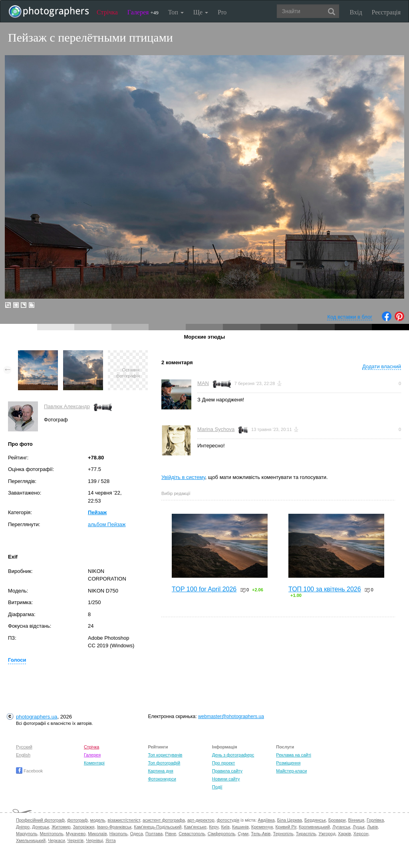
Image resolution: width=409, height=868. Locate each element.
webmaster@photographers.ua (231, 716)
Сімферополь (221, 834)
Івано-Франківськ (114, 827)
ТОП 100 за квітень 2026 (325, 589)
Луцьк (359, 827)
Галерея (143, 12)
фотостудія (228, 820)
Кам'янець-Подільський (158, 827)
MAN (203, 383)
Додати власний (382, 366)
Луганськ (341, 827)
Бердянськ (315, 820)
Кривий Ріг (286, 827)
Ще (201, 12)
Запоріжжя (83, 827)
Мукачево (76, 834)
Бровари (337, 820)
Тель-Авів (261, 834)
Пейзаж (97, 512)
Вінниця (356, 820)
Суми (243, 834)
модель (98, 820)
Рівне (171, 834)
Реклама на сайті (294, 755)
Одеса (136, 834)
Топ (176, 12)
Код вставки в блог (350, 317)
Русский (24, 747)
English (23, 755)
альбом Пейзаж (107, 524)
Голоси (17, 660)
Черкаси (56, 840)
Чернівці (94, 840)
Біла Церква (290, 820)
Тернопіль (283, 834)
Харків (344, 834)
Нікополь (118, 834)
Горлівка (375, 820)
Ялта (110, 840)
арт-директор (201, 820)
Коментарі (94, 763)
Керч (214, 827)
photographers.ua (37, 717)
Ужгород (327, 834)
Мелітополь (52, 834)
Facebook (29, 771)
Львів (372, 827)
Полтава (154, 834)
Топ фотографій (164, 763)
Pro (222, 12)
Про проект (223, 763)
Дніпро (23, 827)
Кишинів (240, 827)
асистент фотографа (164, 820)
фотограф (77, 820)
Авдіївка (266, 820)
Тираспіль (306, 834)
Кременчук (262, 827)
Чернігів (75, 840)
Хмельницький (31, 840)
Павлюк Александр (67, 406)
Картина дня (160, 771)
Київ (225, 827)
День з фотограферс (233, 755)
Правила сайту (227, 771)
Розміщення (288, 763)
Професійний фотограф (40, 820)
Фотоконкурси (162, 779)
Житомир (61, 827)
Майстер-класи (291, 771)
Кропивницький (314, 827)
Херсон (361, 834)
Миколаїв (97, 834)
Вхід (356, 12)
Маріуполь (27, 834)
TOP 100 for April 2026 (204, 589)
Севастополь (192, 834)
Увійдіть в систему (183, 477)
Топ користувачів (165, 755)
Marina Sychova (216, 429)
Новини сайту (226, 779)
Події (217, 787)
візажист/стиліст (124, 820)
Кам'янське (196, 827)
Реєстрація (386, 12)
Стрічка (107, 12)
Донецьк (41, 827)
